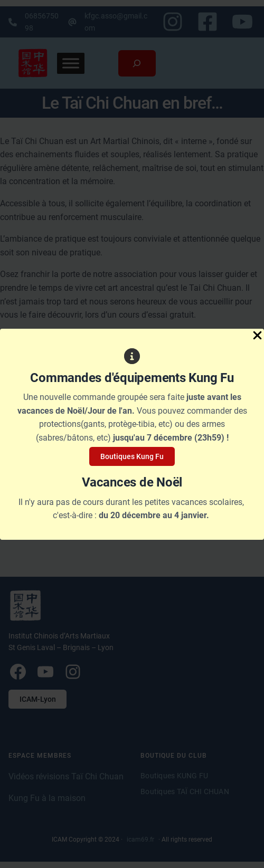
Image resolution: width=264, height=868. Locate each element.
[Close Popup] (257, 336)
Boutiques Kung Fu (132, 456)
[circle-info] (132, 356)
